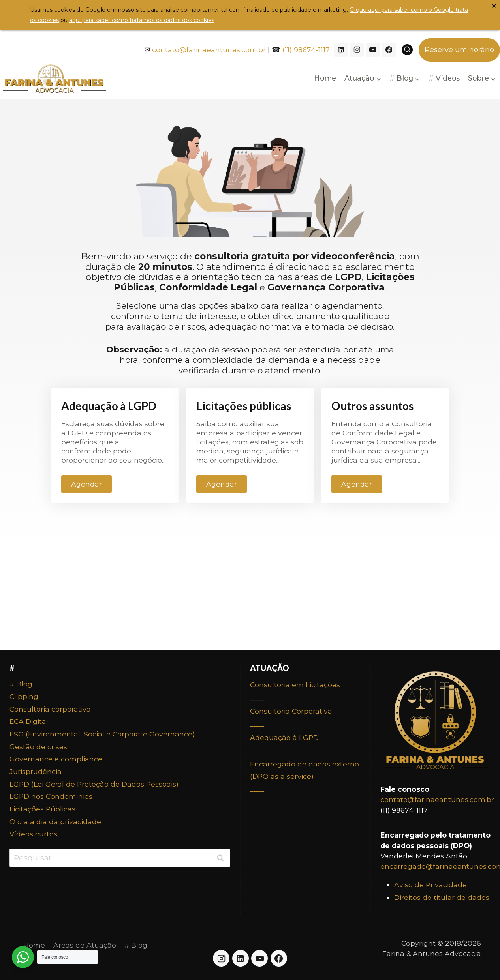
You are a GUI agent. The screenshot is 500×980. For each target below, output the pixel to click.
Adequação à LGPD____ (284, 744)
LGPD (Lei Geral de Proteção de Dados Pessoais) (94, 784)
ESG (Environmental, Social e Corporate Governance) (102, 734)
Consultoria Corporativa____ (291, 717)
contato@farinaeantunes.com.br (209, 50)
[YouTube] (373, 50)
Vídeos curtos (33, 834)
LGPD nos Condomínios (51, 796)
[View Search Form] (407, 50)
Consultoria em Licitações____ (295, 691)
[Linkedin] (341, 50)
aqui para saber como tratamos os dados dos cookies (142, 20)
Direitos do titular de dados (442, 897)
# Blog (21, 684)
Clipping (24, 696)
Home (325, 78)
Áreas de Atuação (85, 945)
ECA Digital (29, 721)
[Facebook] (389, 50)
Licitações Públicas (42, 809)
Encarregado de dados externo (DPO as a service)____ (305, 776)
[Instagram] (357, 50)
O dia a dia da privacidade (55, 822)
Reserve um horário (459, 50)
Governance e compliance (56, 759)
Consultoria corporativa (50, 709)
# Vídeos (444, 78)
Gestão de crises (38, 747)
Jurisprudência (36, 771)
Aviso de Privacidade (430, 885)
